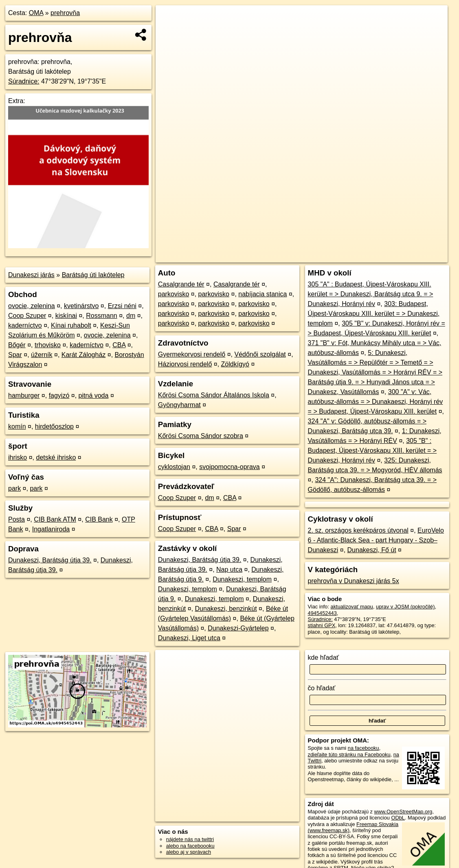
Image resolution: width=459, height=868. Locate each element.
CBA (119, 345)
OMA (36, 13)
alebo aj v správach (189, 852)
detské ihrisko (56, 457)
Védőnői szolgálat (260, 354)
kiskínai (66, 316)
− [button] (170, 32)
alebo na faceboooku (190, 846)
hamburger (24, 395)
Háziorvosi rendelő (185, 364)
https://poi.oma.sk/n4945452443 (411, 256)
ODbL (398, 818)
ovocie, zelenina (32, 306)
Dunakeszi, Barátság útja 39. (50, 560)
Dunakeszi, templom (242, 579)
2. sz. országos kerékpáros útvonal (358, 530)
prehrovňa (65, 13)
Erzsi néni (122, 306)
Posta (16, 519)
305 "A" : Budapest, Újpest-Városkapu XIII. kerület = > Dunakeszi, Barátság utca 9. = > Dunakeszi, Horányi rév (371, 294)
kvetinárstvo (81, 306)
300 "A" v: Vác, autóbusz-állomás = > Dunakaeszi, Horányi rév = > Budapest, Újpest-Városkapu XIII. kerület (376, 402)
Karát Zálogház (84, 355)
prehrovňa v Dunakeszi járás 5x (354, 581)
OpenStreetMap (307, 256)
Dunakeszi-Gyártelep (238, 628)
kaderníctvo (25, 325)
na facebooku (363, 748)
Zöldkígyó (235, 364)
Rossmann (101, 316)
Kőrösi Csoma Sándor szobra (201, 436)
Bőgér (17, 345)
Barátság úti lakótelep (93, 275)
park (14, 488)
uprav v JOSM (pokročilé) (405, 607)
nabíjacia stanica (262, 294)
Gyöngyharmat (179, 405)
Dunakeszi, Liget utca (189, 638)
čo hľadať (322, 688)
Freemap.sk (349, 256)
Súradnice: (24, 81)
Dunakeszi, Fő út (372, 550)
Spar (15, 355)
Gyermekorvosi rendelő (192, 354)
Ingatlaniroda (51, 529)
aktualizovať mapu (352, 607)
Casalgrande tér (181, 284)
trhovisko (48, 345)
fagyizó (59, 395)
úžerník (42, 355)
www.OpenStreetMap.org (403, 812)
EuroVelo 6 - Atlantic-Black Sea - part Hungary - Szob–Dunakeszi (376, 540)
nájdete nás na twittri (190, 839)
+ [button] (170, 19)
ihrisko (18, 457)
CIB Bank (99, 519)
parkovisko (173, 294)
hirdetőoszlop (54, 426)
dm (131, 316)
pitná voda (94, 395)
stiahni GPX (322, 625)
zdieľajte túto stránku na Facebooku (349, 755)
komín (17, 426)
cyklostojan (174, 467)
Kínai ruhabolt (71, 325)
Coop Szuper (27, 316)
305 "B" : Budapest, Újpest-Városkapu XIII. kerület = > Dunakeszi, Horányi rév (372, 451)
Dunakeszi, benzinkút (226, 609)
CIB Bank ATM (55, 519)
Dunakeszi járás (31, 275)
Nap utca (229, 569)
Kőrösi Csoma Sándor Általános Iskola (214, 395)
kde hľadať (324, 658)
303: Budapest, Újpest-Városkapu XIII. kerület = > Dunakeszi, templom (374, 314)
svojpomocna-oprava (229, 467)
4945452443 (322, 613)
